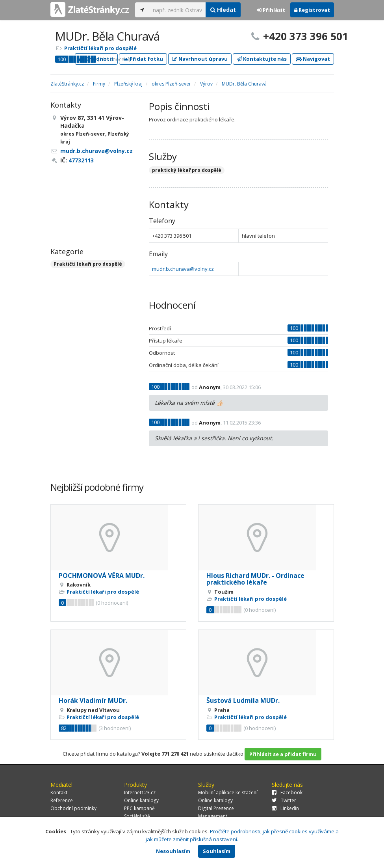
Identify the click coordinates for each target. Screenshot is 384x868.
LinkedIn (285, 808)
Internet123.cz (140, 793)
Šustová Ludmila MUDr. (243, 700)
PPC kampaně (139, 808)
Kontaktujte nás (262, 59)
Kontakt (59, 793)
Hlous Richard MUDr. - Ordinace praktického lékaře (255, 579)
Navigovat (313, 59)
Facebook (287, 793)
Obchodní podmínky (73, 808)
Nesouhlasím (173, 851)
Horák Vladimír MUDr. (93, 700)
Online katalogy (141, 800)
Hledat (223, 10)
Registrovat (312, 10)
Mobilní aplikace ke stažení (228, 793)
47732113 (81, 160)
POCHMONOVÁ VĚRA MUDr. (102, 576)
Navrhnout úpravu (200, 59)
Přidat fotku (143, 59)
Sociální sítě (137, 816)
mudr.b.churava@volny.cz (183, 269)
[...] (177, 10)
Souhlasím (217, 851)
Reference (62, 800)
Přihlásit (271, 10)
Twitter (284, 800)
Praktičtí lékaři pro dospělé (100, 48)
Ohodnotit (96, 59)
